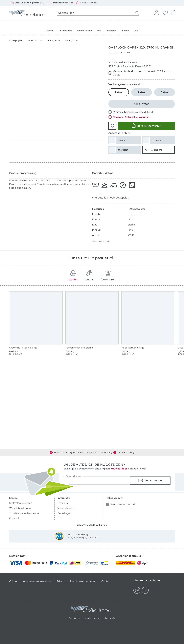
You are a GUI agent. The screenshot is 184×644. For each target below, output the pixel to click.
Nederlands (92, 618)
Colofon (14, 581)
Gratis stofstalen (86, 3)
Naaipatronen (84, 31)
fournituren (108, 276)
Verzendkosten (66, 508)
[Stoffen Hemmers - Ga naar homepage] (91, 609)
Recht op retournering (83, 581)
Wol (99, 31)
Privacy (61, 581)
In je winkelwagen (146, 126)
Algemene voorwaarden (37, 581)
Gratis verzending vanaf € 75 (27, 3)
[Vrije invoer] (142, 104)
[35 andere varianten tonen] (159, 150)
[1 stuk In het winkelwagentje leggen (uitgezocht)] (119, 92)
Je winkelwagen (174, 12)
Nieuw (125, 31)
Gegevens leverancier (101, 241)
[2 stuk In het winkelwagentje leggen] (142, 92)
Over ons (63, 503)
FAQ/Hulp (15, 518)
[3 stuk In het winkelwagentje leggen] (165, 92)
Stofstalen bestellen (21, 503)
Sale (136, 31)
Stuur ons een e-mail (120, 505)
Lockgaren (71, 41)
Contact (106, 581)
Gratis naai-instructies (60, 3)
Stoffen (50, 31)
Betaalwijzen (65, 513)
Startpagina (16, 41)
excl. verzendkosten (129, 62)
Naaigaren (54, 41)
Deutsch (73, 618)
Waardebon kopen (20, 508)
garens (89, 276)
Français (110, 618)
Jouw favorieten (165, 12)
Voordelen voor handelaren (25, 513)
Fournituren (65, 31)
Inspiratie (112, 31)
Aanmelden (157, 12)
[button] (112, 126)
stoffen (73, 276)
